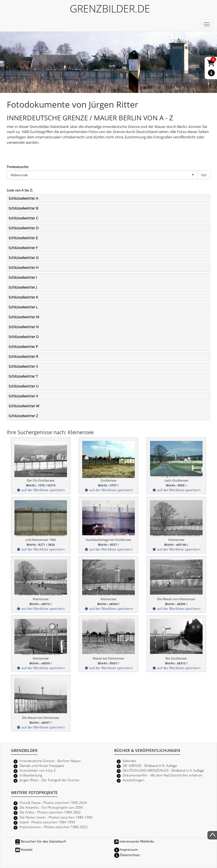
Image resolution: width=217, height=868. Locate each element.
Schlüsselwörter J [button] (23, 287)
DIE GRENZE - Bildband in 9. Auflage (150, 765)
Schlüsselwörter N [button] (24, 327)
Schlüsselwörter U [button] (23, 386)
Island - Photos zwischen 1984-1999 (47, 822)
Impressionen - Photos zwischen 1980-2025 (54, 827)
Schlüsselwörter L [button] (23, 307)
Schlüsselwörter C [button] (23, 218)
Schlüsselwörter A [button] (23, 198)
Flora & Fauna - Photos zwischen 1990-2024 (53, 802)
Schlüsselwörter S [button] (23, 366)
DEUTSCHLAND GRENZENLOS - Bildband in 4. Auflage (163, 770)
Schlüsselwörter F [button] (23, 248)
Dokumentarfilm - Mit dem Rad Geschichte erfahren (162, 775)
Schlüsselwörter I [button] (23, 277)
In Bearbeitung (31, 775)
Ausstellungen (134, 780)
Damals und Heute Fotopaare (42, 765)
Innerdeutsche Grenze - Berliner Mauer (50, 761)
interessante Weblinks (134, 841)
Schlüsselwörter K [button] (23, 297)
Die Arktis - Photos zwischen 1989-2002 (50, 812)
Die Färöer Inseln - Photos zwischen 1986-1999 (56, 817)
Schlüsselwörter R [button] (23, 356)
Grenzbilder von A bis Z (38, 770)
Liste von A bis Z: (20, 190)
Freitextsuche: (18, 167)
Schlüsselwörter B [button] (23, 208)
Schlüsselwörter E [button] (23, 238)
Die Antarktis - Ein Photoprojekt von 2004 (51, 807)
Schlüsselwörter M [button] (24, 317)
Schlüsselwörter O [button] (24, 337)
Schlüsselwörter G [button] (23, 258)
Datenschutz (127, 855)
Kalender (130, 761)
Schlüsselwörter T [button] (23, 376)
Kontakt (24, 849)
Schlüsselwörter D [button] (23, 228)
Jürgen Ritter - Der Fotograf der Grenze (49, 780)
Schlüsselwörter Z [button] (23, 416)
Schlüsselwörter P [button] (23, 347)
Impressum (126, 849)
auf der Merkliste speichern (41, 490)
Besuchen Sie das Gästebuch (41, 841)
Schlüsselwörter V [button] (23, 396)
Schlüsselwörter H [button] (24, 267)
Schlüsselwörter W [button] (24, 406)
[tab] (108, 198)
